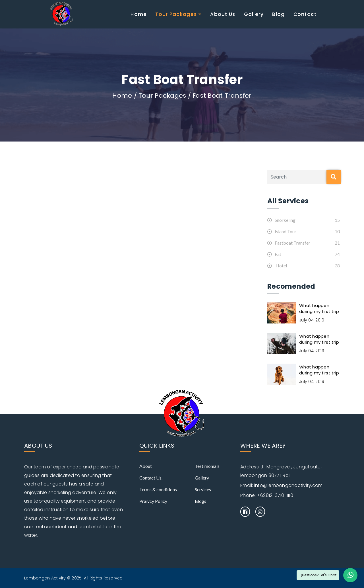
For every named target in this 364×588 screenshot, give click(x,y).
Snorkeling (281, 220)
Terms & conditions (158, 489)
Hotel (277, 266)
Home (139, 14)
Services (203, 489)
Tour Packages (176, 14)
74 (337, 254)
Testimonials (207, 466)
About (146, 466)
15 (337, 220)
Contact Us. (151, 478)
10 (337, 231)
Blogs (200, 501)
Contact (305, 14)
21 (337, 243)
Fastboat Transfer (289, 243)
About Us (223, 14)
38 (337, 266)
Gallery (254, 14)
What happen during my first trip (319, 308)
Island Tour (282, 231)
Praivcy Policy (153, 501)
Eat (274, 254)
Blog (278, 14)
